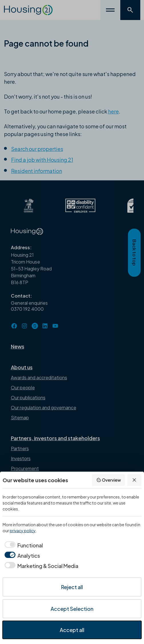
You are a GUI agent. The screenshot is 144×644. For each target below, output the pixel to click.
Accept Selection (72, 609)
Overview (109, 480)
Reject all (72, 587)
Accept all (72, 630)
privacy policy (23, 531)
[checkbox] (23, 545)
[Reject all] (134, 480)
